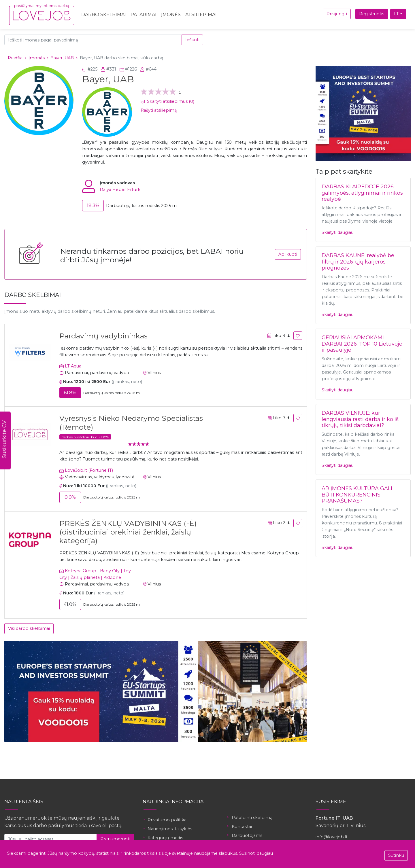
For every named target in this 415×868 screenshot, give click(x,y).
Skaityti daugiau (338, 232)
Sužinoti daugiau (256, 853)
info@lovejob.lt (332, 837)
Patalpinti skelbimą (252, 818)
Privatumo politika (167, 820)
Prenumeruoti (115, 839)
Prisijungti (337, 14)
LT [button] (396, 14)
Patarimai (144, 15)
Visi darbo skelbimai (29, 628)
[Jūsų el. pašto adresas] (51, 839)
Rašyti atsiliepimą (159, 110)
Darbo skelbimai (104, 15)
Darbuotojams (247, 835)
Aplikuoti (288, 254)
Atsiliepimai (201, 15)
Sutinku (396, 855)
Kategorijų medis (165, 838)
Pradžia (15, 58)
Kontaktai (242, 827)
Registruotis (372, 14)
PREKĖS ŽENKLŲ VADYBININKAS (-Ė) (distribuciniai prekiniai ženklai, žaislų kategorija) (128, 532)
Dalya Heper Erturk (120, 189)
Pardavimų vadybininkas (103, 336)
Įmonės (171, 15)
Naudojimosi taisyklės (170, 829)
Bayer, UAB (62, 58)
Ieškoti (192, 40)
